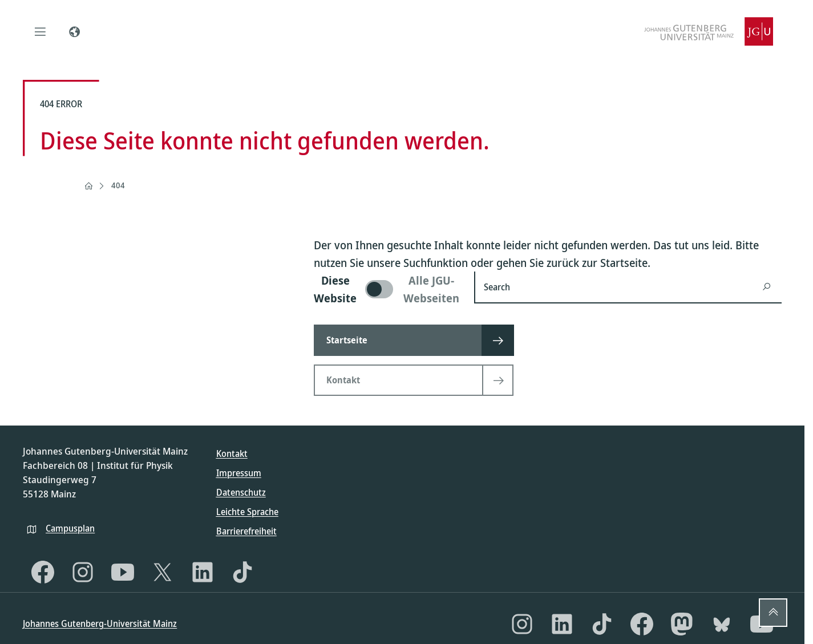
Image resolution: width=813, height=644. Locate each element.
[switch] (387, 289)
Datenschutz (241, 492)
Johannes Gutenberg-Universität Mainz (100, 623)
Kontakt (232, 453)
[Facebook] (43, 572)
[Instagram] (83, 572)
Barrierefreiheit (246, 531)
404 (118, 185)
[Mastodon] (682, 624)
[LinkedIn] (203, 572)
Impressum (239, 473)
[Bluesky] (722, 624)
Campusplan (70, 528)
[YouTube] (123, 572)
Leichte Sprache (247, 512)
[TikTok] (242, 572)
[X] (163, 572)
